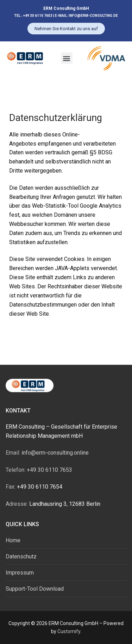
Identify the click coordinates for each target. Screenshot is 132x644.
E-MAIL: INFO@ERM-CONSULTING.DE (86, 16)
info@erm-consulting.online (47, 453)
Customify (69, 631)
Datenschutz (21, 556)
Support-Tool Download (35, 589)
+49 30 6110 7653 (39, 470)
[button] (67, 58)
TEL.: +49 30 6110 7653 (34, 16)
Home (13, 540)
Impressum (20, 573)
